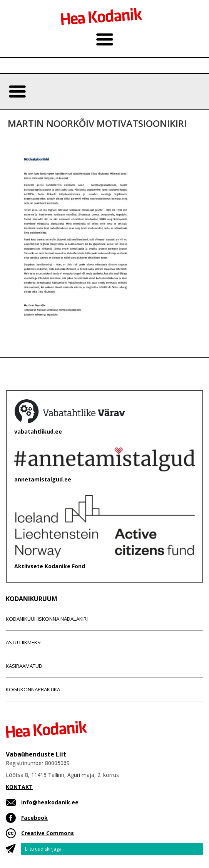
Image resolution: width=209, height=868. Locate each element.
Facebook (34, 818)
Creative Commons (48, 833)
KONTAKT (19, 787)
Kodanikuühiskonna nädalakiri (47, 619)
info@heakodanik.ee (50, 802)
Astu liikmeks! (24, 642)
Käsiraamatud (24, 666)
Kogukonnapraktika (33, 689)
